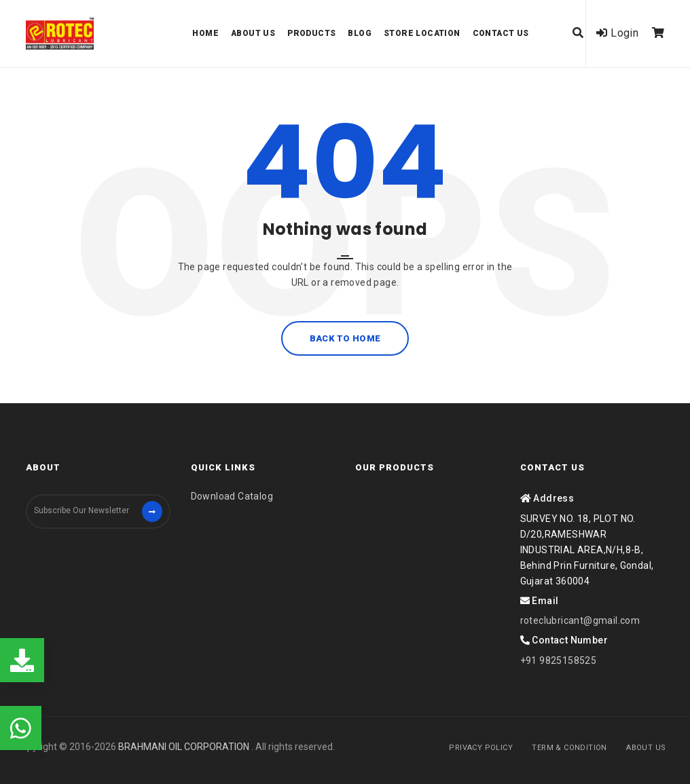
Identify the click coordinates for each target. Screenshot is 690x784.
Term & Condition (569, 748)
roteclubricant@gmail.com (580, 620)
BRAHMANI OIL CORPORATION (185, 747)
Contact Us (501, 33)
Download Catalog (232, 496)
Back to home (345, 338)
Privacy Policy (481, 748)
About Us (646, 748)
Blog (360, 33)
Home (205, 33)
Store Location (422, 33)
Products (311, 33)
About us (253, 33)
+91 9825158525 (559, 660)
